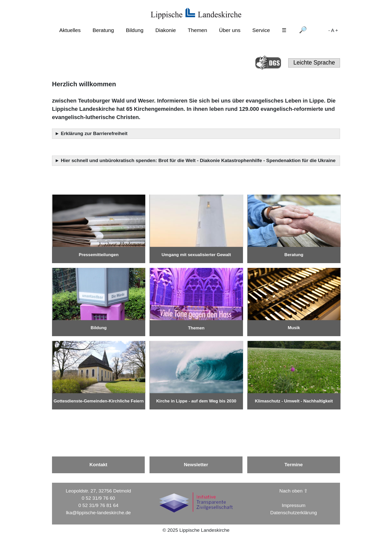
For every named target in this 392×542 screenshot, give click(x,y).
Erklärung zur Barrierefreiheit (95, 133)
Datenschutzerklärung (294, 513)
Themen (197, 30)
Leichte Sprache (314, 63)
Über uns (230, 30)
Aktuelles (70, 30)
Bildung (134, 30)
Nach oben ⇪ (293, 491)
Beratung (103, 30)
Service (261, 30)
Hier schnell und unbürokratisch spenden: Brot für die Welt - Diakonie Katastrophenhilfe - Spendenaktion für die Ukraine (199, 160)
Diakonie (165, 30)
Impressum (294, 505)
